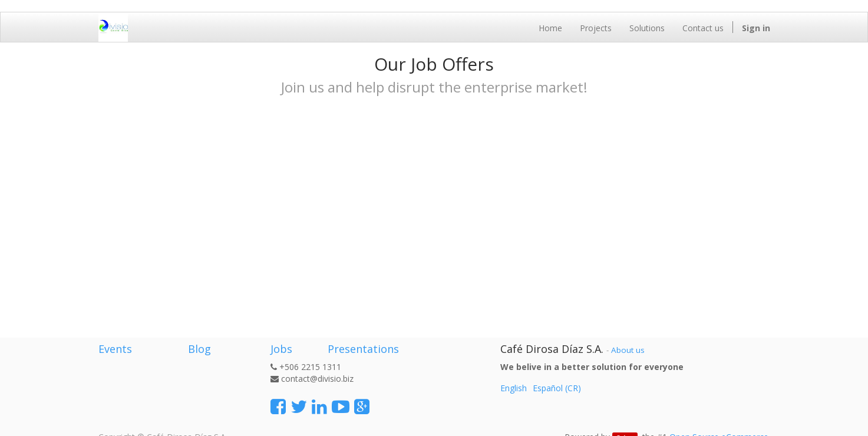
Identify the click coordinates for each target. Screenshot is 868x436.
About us (628, 350)
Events (115, 349)
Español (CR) (557, 388)
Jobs (281, 349)
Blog (199, 349)
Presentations (362, 349)
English (514, 388)
